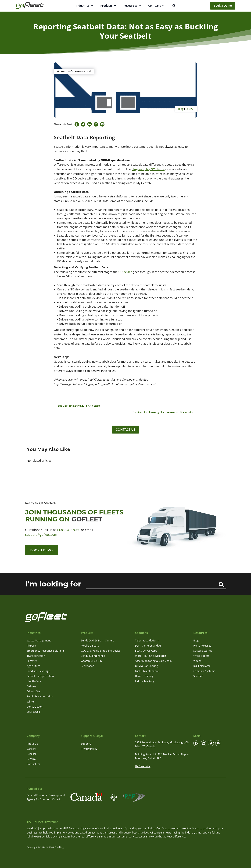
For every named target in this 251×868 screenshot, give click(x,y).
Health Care (34, 681)
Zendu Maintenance (93, 656)
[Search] (222, 585)
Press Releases (202, 646)
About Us (32, 744)
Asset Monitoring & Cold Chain (153, 661)
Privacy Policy (89, 749)
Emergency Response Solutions (46, 651)
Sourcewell (33, 712)
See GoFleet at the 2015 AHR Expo (79, 406)
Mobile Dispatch (91, 646)
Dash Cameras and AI (148, 646)
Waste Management (39, 641)
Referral (32, 759)
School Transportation (40, 676)
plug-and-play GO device (148, 169)
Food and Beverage (38, 671)
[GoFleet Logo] (30, 6)
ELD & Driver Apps (146, 651)
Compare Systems (204, 671)
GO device (125, 272)
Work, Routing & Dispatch (151, 656)
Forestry (32, 661)
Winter (31, 702)
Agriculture (33, 666)
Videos (197, 661)
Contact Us (125, 429)
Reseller (32, 754)
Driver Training (144, 676)
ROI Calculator (202, 666)
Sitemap (198, 676)
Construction (35, 707)
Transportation (36, 656)
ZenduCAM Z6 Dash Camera (98, 641)
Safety (189, 109)
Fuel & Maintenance (147, 671)
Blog (181, 109)
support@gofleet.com (41, 535)
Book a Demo (223, 6)
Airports (32, 646)
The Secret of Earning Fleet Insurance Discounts (162, 412)
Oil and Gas (34, 692)
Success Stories (203, 651)
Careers (31, 749)
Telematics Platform (147, 641)
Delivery (32, 686)
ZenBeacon (88, 666)
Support (86, 744)
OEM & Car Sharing (146, 666)
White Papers (201, 656)
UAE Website (143, 766)
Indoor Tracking (145, 681)
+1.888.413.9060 (68, 530)
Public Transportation (40, 697)
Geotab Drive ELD (91, 661)
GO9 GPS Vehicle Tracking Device (101, 651)
